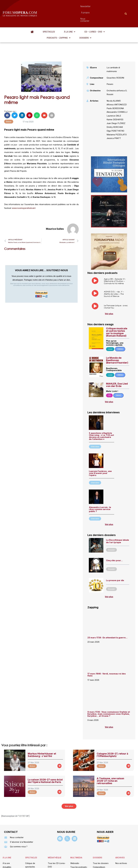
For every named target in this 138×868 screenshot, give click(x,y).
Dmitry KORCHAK (115, 106)
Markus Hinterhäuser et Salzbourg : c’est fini (42, 734)
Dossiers (109, 17)
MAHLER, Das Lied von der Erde (117, 364)
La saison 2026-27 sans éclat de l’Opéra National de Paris (45, 760)
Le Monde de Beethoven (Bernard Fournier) (117, 339)
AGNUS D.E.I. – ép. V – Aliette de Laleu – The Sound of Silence (114, 273)
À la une (48, 17)
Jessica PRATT (114, 117)
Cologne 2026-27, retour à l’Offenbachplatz (112, 734)
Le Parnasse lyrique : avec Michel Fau (116, 286)
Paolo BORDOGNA (115, 88)
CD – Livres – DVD (66, 17)
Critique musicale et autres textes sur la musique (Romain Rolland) (117, 311)
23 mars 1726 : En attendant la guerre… (107, 617)
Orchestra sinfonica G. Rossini (117, 72)
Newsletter (64, 6)
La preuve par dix (115, 560)
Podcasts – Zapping (90, 17)
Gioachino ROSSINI (115, 57)
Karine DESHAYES (115, 99)
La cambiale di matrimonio (113, 49)
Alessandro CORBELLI (117, 91)
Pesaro (110, 63)
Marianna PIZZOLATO (117, 114)
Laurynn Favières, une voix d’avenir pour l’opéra (100, 452)
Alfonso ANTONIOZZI (117, 84)
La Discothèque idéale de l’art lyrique (118, 520)
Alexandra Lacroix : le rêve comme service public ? (100, 489)
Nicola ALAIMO (114, 80)
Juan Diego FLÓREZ (116, 103)
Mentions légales (53, 862)
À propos (77, 6)
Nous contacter (93, 6)
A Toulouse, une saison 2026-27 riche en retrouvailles (110, 760)
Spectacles (34, 17)
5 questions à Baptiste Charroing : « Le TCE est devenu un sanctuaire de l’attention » (101, 415)
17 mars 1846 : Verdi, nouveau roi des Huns (107, 654)
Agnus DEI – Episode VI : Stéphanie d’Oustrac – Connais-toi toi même (115, 260)
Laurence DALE (114, 95)
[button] (48, 17)
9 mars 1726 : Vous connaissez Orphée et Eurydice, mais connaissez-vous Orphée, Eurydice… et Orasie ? (109, 693)
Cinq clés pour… (114, 540)
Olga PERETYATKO (115, 110)
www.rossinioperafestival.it (24, 187)
